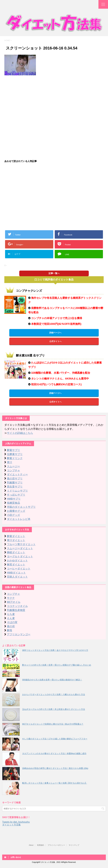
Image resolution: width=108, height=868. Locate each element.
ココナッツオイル (17, 606)
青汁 (10, 462)
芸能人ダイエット (17, 577)
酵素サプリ (13, 450)
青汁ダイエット (16, 540)
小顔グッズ (13, 515)
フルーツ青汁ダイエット (21, 544)
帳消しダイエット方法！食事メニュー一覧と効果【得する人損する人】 (55, 783)
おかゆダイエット (17, 561)
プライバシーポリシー (56, 845)
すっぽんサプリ (16, 495)
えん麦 (11, 618)
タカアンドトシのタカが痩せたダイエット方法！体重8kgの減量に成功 (54, 753)
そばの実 (12, 622)
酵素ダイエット (16, 536)
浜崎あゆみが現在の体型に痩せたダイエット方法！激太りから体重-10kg (55, 768)
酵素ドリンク (15, 458)
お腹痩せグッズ (16, 511)
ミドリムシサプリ (17, 491)
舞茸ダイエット (16, 565)
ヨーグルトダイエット (20, 556)
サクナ (11, 598)
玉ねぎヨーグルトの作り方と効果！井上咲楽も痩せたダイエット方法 (54, 709)
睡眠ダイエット (16, 552)
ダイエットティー (17, 474)
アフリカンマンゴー (19, 634)
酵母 (10, 630)
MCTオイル (14, 602)
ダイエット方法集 (11, 825)
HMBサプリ (14, 499)
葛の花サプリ (15, 479)
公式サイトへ (55, 341)
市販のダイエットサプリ (21, 507)
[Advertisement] (54, 98)
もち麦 (11, 614)
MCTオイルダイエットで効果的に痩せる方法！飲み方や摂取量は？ (53, 724)
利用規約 (41, 845)
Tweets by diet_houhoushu (16, 822)
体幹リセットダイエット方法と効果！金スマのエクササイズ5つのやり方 (55, 650)
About (31, 845)
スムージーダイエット (20, 548)
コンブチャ (13, 470)
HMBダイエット (16, 573)
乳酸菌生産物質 (16, 610)
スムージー (13, 466)
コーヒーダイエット (19, 569)
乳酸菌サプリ (15, 483)
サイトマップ (74, 845)
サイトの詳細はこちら (20, 433)
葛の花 (11, 626)
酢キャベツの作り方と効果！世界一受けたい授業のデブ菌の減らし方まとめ (57, 665)
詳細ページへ (55, 333)
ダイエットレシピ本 (19, 519)
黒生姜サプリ (15, 487)
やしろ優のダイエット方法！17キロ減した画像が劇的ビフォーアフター (55, 739)
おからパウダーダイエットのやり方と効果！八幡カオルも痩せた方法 (54, 694)
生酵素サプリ (15, 454)
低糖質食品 (13, 503)
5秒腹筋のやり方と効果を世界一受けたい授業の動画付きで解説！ (52, 680)
